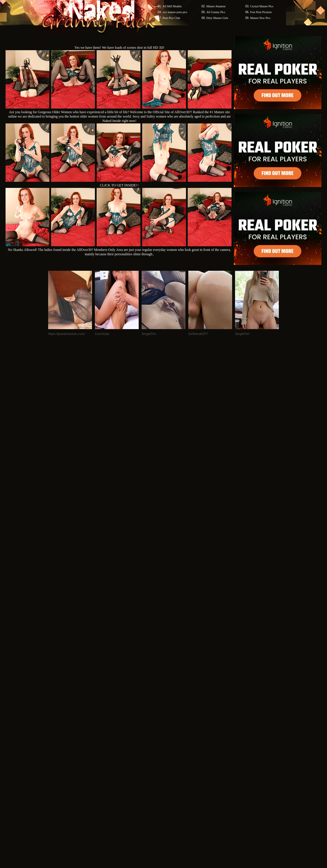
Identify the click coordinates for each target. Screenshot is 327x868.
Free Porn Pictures (261, 12)
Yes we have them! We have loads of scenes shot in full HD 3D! (119, 48)
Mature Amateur (216, 6)
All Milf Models (172, 6)
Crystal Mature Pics (262, 6)
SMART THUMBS (174, 757)
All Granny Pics (216, 12)
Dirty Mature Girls (217, 18)
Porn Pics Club (171, 18)
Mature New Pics (260, 18)
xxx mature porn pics (175, 12)
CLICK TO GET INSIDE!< (119, 185)
